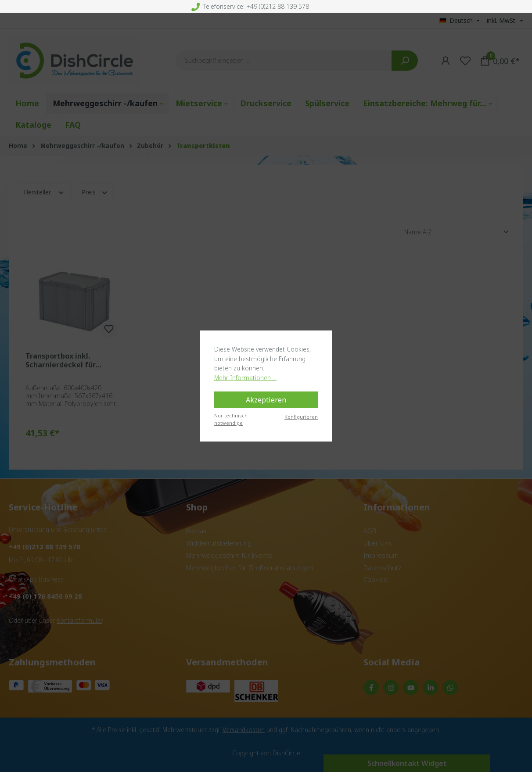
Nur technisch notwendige (231, 419)
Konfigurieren (301, 417)
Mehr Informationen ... (245, 378)
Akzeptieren (266, 400)
